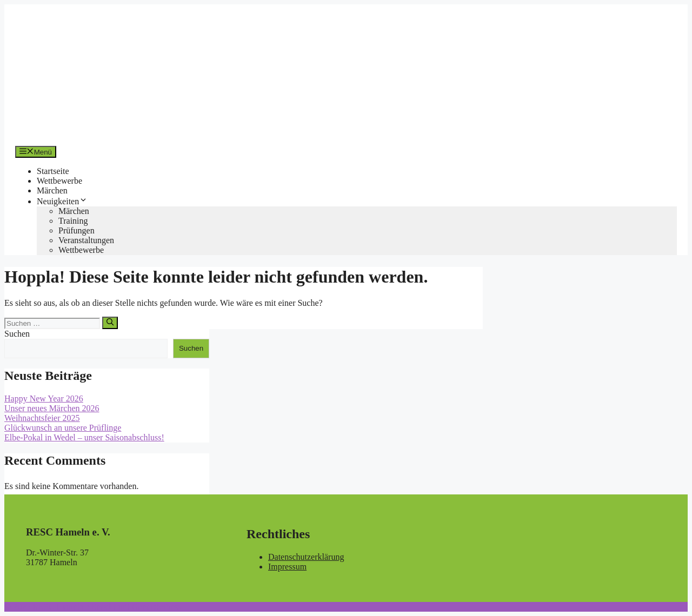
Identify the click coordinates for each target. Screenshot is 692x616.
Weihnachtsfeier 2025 (42, 418)
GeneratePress (157, 607)
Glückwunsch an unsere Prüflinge (63, 428)
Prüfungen (76, 230)
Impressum (287, 567)
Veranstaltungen (86, 240)
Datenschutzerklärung (306, 557)
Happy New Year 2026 (44, 399)
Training (73, 221)
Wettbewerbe (59, 181)
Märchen (52, 190)
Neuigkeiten (62, 201)
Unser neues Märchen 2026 (52, 408)
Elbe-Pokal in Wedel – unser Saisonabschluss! (84, 437)
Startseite (53, 171)
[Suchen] (110, 323)
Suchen (17, 334)
